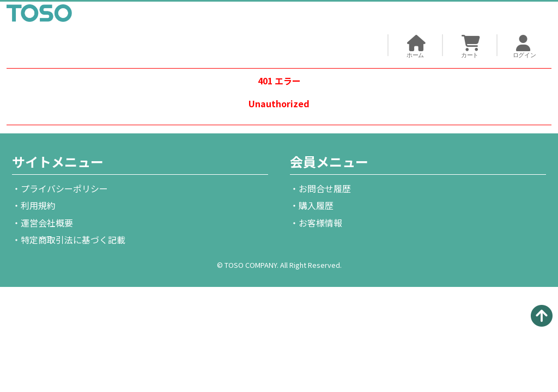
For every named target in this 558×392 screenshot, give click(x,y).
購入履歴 (316, 205)
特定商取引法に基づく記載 (73, 240)
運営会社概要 (47, 223)
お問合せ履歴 (325, 188)
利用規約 (38, 205)
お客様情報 (320, 223)
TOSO (39, 15)
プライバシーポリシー (64, 188)
